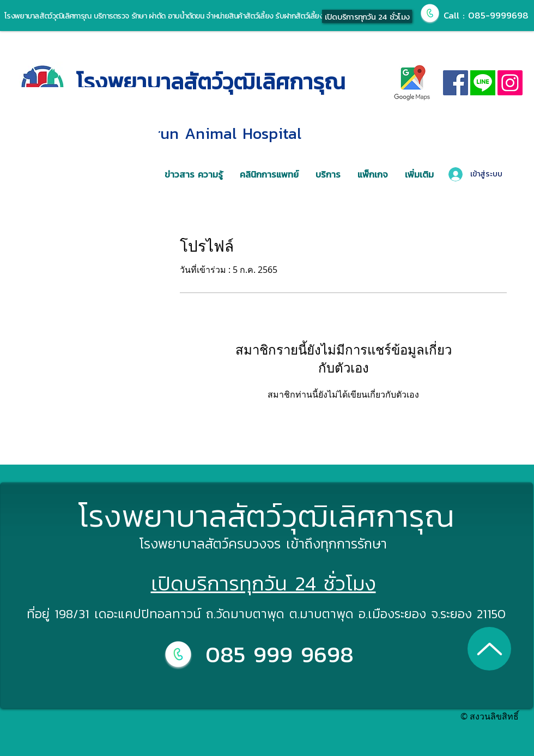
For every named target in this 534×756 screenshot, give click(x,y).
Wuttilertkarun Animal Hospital (189, 133)
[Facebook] (456, 83)
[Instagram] (510, 83)
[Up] (489, 649)
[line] (483, 83)
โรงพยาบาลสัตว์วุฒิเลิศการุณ (211, 82)
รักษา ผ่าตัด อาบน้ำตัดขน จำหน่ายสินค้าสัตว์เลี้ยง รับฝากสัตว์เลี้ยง (226, 16)
